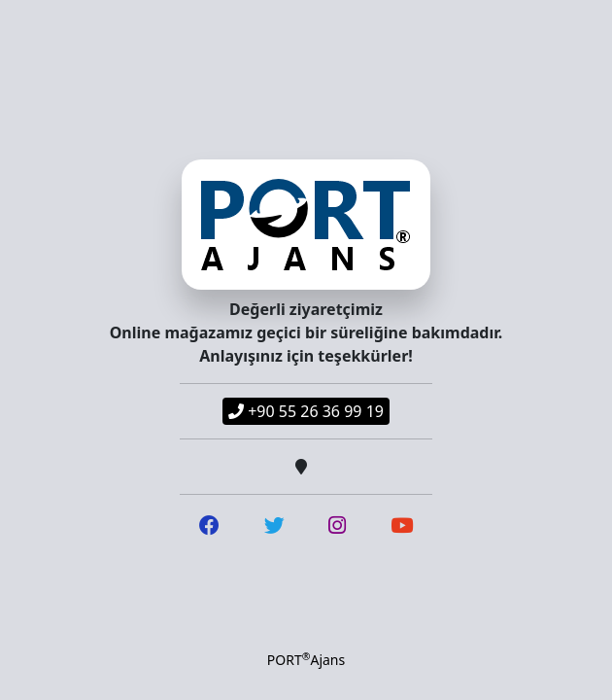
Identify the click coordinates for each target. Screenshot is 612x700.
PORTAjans (306, 659)
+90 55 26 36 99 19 (306, 411)
